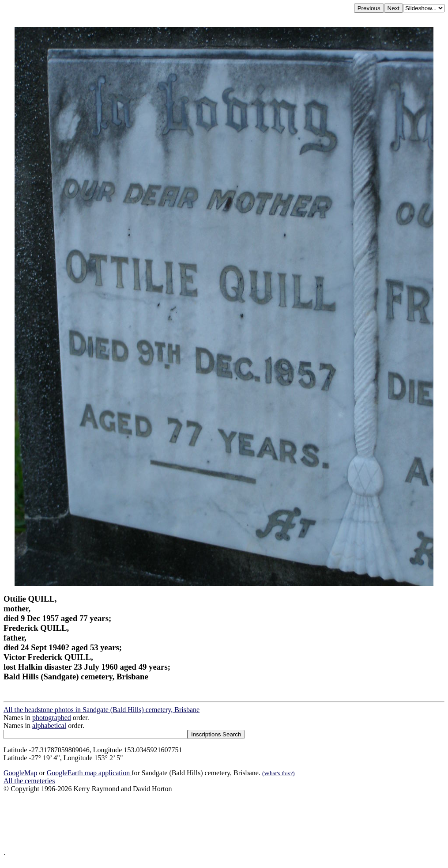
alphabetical (49, 726)
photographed (52, 718)
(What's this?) (279, 773)
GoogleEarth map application (89, 773)
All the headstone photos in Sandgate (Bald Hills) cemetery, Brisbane (102, 710)
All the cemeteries (29, 781)
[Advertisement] (224, 823)
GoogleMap (20, 773)
